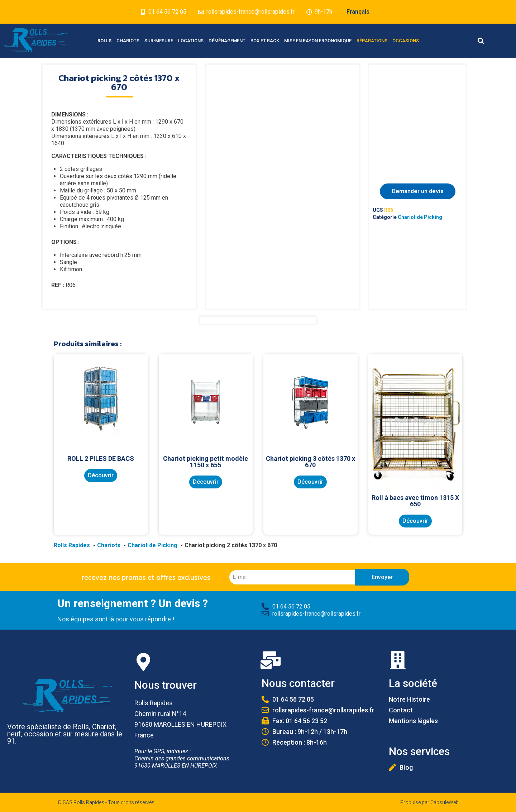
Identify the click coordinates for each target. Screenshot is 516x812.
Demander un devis (418, 191)
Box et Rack (265, 41)
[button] (481, 41)
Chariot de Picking (420, 217)
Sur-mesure (159, 41)
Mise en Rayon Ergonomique (318, 41)
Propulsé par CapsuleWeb (429, 802)
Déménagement (227, 41)
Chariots (128, 41)
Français (358, 12)
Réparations (372, 41)
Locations (191, 41)
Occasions (406, 41)
